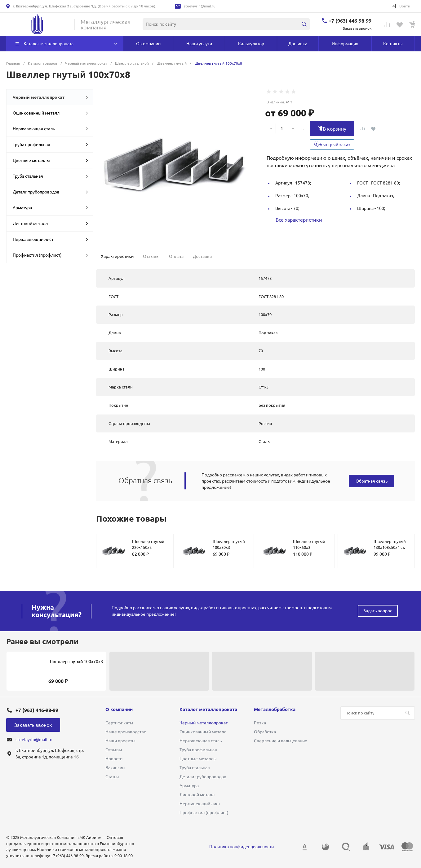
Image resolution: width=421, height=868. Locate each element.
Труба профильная (50, 145)
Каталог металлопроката (208, 709)
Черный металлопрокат (50, 97)
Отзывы (114, 750)
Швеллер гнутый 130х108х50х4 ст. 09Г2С (390, 547)
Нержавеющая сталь (50, 129)
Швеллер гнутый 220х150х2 (148, 545)
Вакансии (115, 768)
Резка (260, 723)
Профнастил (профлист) (50, 255)
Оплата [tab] (176, 256)
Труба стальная (50, 176)
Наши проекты (120, 741)
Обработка (265, 732)
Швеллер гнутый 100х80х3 (229, 545)
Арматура (50, 208)
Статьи (112, 777)
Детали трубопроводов (50, 192)
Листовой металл (50, 224)
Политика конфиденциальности (242, 847)
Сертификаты (119, 723)
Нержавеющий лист (50, 239)
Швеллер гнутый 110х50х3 (309, 545)
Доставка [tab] (202, 256)
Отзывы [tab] (151, 256)
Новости (114, 759)
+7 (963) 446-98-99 (350, 21)
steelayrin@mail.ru (200, 6)
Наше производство (126, 732)
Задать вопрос (378, 611)
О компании (119, 709)
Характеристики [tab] (117, 256)
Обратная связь (372, 481)
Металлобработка (275, 709)
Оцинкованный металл (50, 113)
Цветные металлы (50, 160)
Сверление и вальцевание (281, 741)
